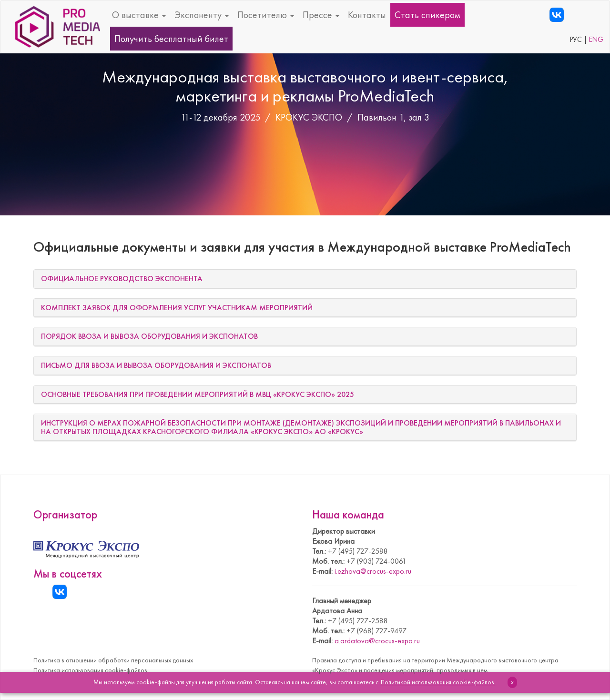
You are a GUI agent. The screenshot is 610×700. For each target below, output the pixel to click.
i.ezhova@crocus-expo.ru (373, 571)
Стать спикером (427, 15)
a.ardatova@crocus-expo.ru (377, 641)
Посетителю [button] (266, 15)
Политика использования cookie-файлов (90, 670)
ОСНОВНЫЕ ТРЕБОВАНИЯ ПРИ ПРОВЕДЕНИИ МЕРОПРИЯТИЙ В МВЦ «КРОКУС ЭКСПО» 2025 (198, 394)
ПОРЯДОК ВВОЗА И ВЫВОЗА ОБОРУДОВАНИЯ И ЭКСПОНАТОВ (149, 336)
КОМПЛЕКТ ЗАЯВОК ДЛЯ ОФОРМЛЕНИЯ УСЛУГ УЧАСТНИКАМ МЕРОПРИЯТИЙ (177, 308)
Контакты (367, 15)
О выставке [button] (139, 15)
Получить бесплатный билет (171, 39)
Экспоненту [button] (202, 15)
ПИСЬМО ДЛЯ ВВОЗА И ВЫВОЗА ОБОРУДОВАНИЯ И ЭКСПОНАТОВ (156, 365)
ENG (596, 40)
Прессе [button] (321, 15)
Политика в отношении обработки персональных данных (113, 660)
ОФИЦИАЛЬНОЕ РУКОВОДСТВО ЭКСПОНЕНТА (122, 279)
